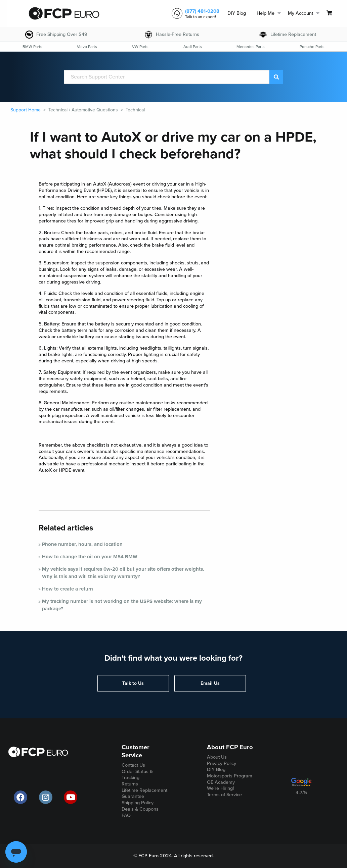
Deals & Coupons (140, 809)
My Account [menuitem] (300, 13)
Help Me (266, 13)
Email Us (210, 683)
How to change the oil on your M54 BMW (90, 557)
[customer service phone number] (194, 13)
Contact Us (133, 765)
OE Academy (221, 782)
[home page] (64, 13)
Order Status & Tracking (137, 775)
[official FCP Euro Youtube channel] (71, 797)
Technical (135, 110)
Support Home (26, 110)
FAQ (126, 815)
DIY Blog (237, 13)
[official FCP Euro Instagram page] (46, 797)
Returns (130, 784)
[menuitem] (237, 14)
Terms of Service (224, 795)
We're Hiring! (220, 788)
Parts (32, 47)
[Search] (167, 77)
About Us (217, 757)
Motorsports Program (230, 776)
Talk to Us (133, 683)
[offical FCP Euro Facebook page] (20, 797)
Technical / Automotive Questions (83, 110)
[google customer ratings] (301, 784)
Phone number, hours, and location (82, 544)
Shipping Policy (138, 803)
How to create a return (68, 589)
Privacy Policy (222, 763)
